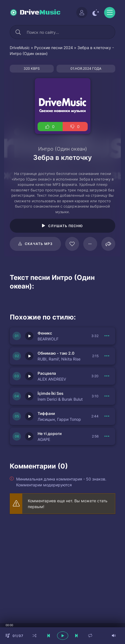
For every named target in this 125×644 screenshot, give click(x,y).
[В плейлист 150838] (107, 376)
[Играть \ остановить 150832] (29, 356)
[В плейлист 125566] (90, 244)
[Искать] (18, 32)
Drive (40, 13)
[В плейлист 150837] (107, 436)
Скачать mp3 (39, 244)
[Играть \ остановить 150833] (29, 336)
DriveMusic (20, 48)
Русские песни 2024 (54, 48)
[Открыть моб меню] (110, 13)
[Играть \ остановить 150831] (29, 396)
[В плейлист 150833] (107, 336)
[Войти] (82, 13)
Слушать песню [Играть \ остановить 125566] (66, 226)
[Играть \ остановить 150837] (29, 436)
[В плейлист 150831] (107, 396)
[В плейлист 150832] (107, 356)
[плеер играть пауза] (63, 636)
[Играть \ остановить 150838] (29, 376)
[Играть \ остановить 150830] (29, 416)
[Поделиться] (108, 244)
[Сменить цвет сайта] (96, 13)
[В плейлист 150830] (107, 416)
